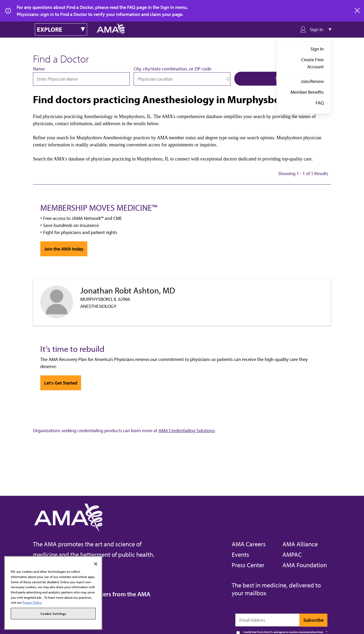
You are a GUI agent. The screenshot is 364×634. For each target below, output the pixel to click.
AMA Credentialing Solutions (187, 430)
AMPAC (292, 554)
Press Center (248, 565)
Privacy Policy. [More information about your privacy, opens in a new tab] (32, 602)
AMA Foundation (305, 565)
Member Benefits (307, 92)
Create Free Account (312, 63)
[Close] (96, 564)
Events (240, 554)
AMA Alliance (300, 544)
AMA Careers (249, 544)
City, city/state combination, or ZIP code (172, 69)
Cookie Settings (53, 614)
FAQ (320, 103)
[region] (53, 593)
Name (39, 69)
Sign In (317, 49)
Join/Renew (312, 81)
